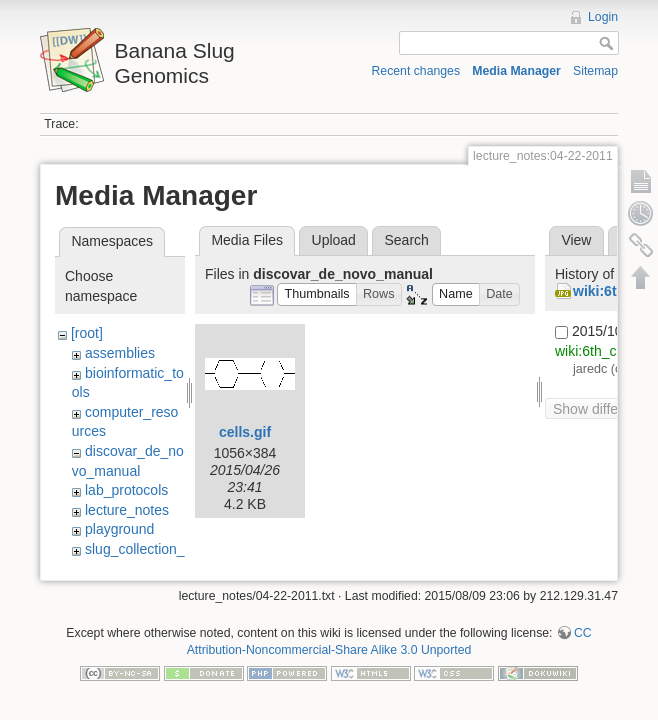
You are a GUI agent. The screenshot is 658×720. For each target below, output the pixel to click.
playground (119, 529)
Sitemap (595, 71)
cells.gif (245, 432)
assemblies (120, 353)
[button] (317, 294)
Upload (334, 240)
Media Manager (516, 71)
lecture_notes (127, 510)
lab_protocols (126, 490)
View (576, 240)
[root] (87, 333)
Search (406, 240)
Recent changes (416, 71)
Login (603, 17)
